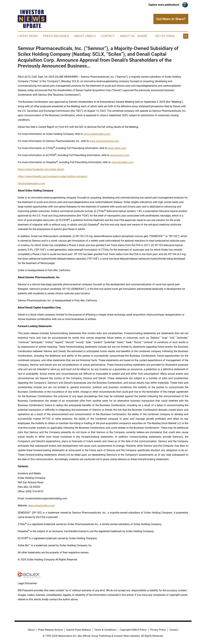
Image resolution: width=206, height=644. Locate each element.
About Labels (85, 36)
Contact (108, 36)
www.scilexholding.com (97, 134)
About (31, 630)
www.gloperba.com (122, 162)
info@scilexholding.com (31, 183)
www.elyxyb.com (120, 155)
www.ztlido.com (117, 148)
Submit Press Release (78, 630)
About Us (127, 36)
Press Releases (56, 36)
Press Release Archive (50, 630)
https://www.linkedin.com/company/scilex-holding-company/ (53, 176)
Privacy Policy (158, 630)
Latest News (28, 36)
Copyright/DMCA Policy (133, 630)
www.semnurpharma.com (104, 141)
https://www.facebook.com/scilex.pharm (41, 169)
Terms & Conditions (105, 630)
